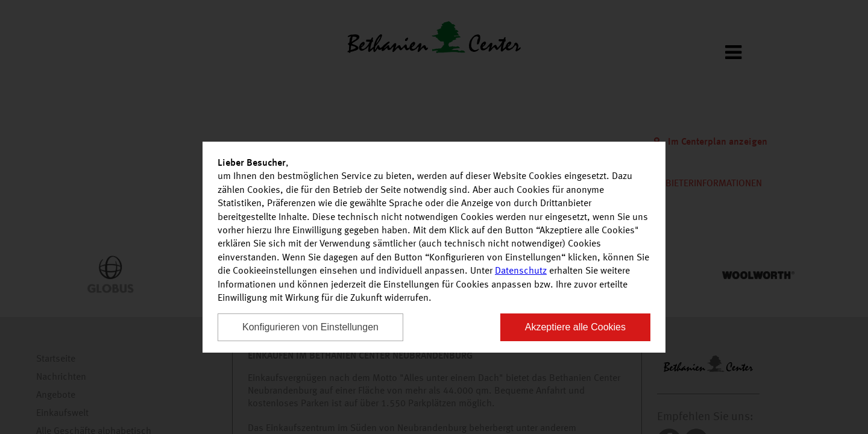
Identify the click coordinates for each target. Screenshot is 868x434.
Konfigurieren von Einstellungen (310, 327)
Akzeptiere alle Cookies (575, 327)
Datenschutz (521, 271)
